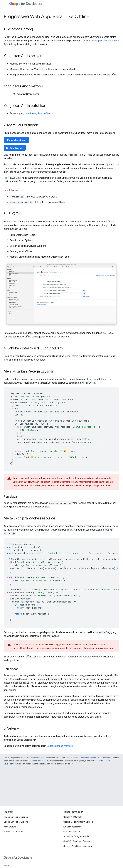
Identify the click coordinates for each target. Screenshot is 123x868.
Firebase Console (72, 832)
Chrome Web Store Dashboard (78, 846)
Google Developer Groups (16, 817)
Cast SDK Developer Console (77, 841)
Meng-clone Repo (16, 140)
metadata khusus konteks (84, 478)
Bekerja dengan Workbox (60, 746)
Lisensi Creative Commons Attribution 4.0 (84, 758)
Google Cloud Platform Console (78, 822)
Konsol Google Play (72, 827)
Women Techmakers (14, 832)
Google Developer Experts (16, 822)
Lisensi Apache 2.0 (39, 761)
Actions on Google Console (76, 836)
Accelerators (10, 827)
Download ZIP (14, 148)
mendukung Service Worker (39, 113)
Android (7, 866)
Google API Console (73, 817)
